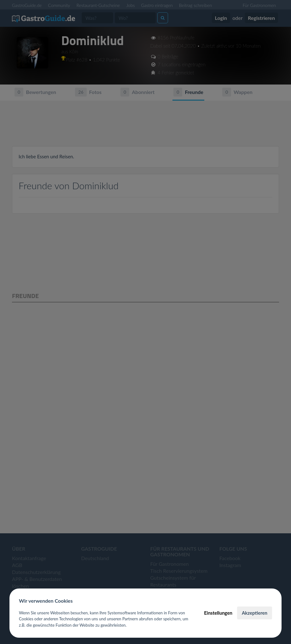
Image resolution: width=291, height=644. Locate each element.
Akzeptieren (255, 613)
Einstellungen (218, 613)
